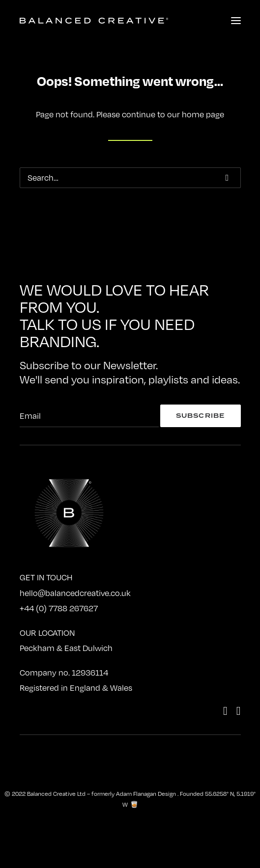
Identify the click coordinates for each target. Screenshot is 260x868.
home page (203, 114)
